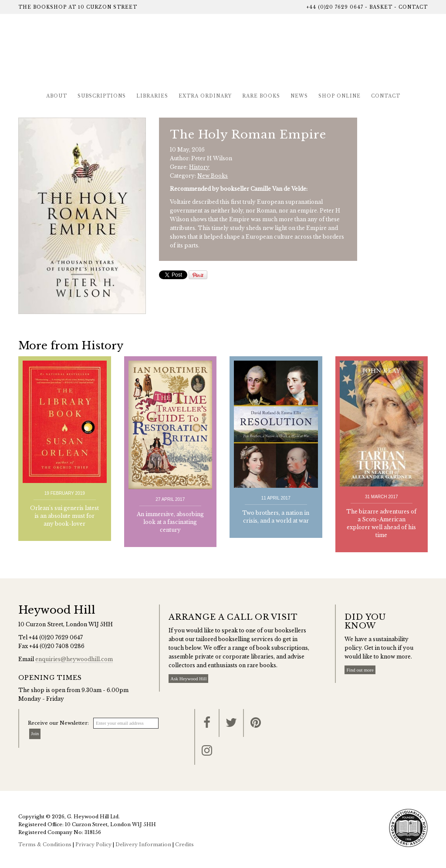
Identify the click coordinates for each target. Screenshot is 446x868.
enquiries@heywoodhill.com (74, 659)
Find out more (360, 670)
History (199, 167)
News (299, 96)
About (57, 96)
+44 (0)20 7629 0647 (335, 7)
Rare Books (261, 96)
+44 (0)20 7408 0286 (57, 646)
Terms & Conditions (45, 844)
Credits (184, 844)
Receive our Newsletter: (58, 723)
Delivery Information (143, 844)
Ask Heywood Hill (188, 679)
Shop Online (340, 96)
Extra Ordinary (205, 96)
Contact (413, 7)
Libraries (152, 96)
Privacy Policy (93, 844)
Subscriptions (102, 96)
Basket (381, 7)
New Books (213, 176)
